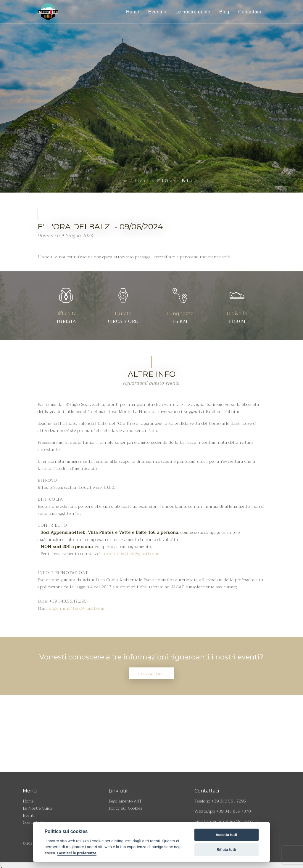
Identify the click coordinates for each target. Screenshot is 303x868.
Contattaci (250, 12)
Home (133, 12)
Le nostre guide (193, 12)
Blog (224, 12)
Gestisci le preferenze (77, 853)
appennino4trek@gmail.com (130, 554)
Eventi (142, 181)
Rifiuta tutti (226, 849)
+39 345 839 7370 (233, 811)
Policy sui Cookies (125, 808)
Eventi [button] (157, 12)
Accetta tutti (227, 835)
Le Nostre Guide (38, 808)
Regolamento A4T (125, 801)
